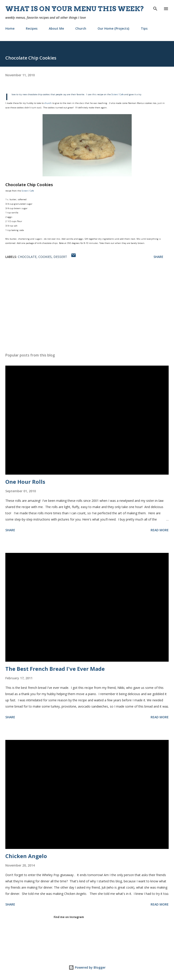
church (48, 103)
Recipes (32, 28)
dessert (60, 257)
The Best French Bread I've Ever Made (55, 669)
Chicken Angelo (26, 856)
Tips (144, 28)
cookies (45, 257)
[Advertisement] (87, 307)
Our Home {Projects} (114, 28)
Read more (160, 530)
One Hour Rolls (25, 482)
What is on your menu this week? (75, 9)
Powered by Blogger (87, 967)
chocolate (27, 257)
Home (10, 28)
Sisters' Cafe (118, 94)
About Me (56, 28)
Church (81, 28)
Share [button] (158, 257)
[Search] (155, 8)
